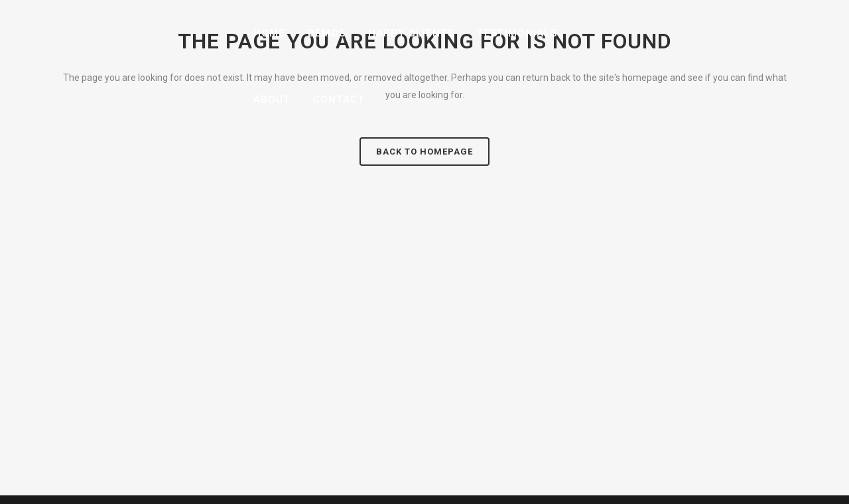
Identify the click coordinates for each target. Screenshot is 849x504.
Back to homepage (424, 152)
